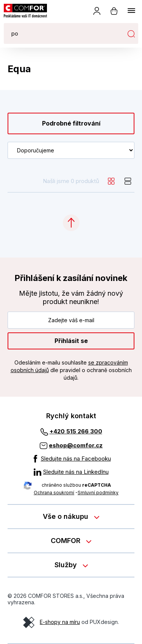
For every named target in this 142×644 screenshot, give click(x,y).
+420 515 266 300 (76, 431)
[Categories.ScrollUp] (71, 223)
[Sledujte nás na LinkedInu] (71, 472)
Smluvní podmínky (98, 493)
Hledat (131, 34)
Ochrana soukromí (54, 493)
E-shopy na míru (60, 622)
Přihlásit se (71, 341)
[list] (128, 181)
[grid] (111, 181)
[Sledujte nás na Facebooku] (71, 459)
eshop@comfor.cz (76, 445)
